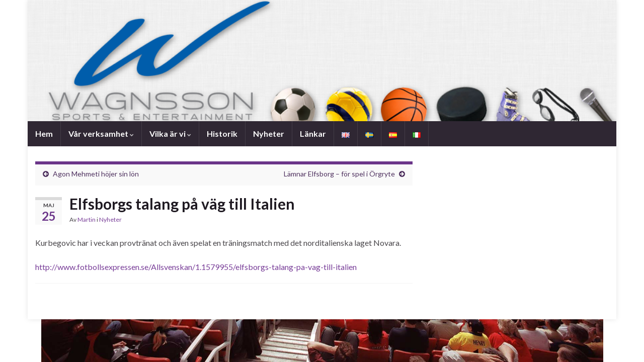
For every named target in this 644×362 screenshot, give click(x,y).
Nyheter (269, 133)
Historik (222, 133)
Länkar (313, 133)
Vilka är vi (170, 133)
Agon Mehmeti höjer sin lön (96, 174)
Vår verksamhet (101, 133)
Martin (87, 219)
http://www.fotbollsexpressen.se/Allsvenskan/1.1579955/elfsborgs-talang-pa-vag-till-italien (196, 267)
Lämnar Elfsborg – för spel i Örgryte (339, 174)
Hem (44, 133)
